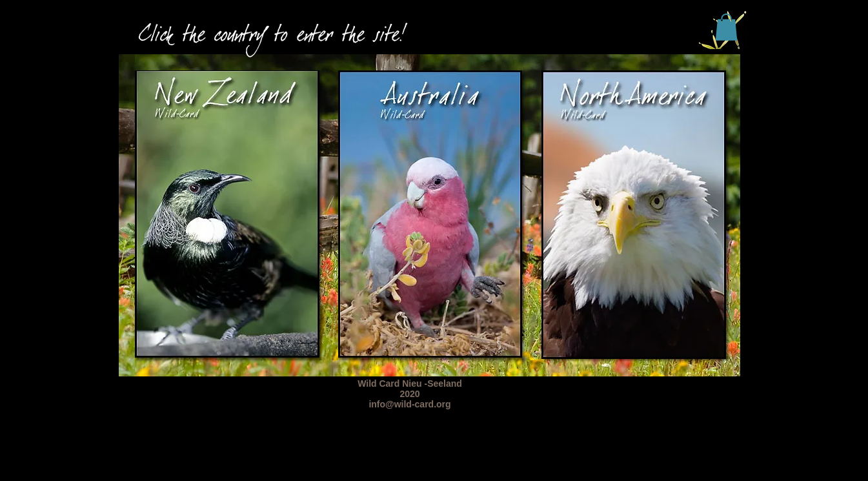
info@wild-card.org (409, 404)
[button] (726, 27)
